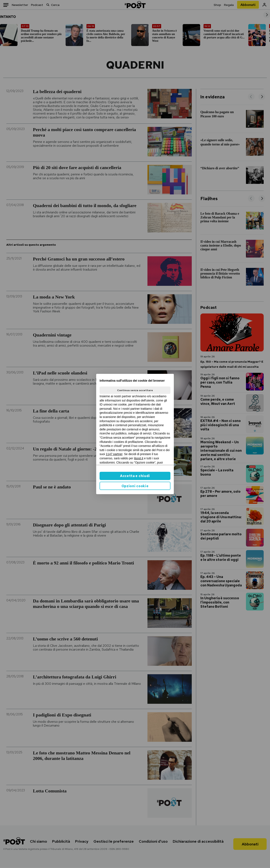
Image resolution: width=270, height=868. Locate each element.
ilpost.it (139, 458)
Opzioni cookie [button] (135, 486)
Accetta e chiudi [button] (135, 476)
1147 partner (114, 454)
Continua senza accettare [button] (135, 390)
